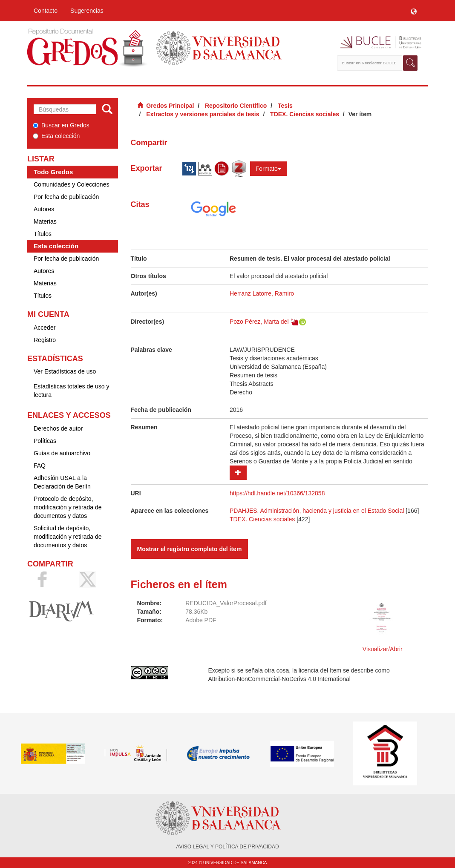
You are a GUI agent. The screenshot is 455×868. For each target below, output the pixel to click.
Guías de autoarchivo (62, 453)
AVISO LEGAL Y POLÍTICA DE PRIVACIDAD (227, 847)
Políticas (45, 441)
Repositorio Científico (236, 106)
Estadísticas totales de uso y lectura (71, 391)
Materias (45, 221)
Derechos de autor (58, 428)
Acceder (45, 328)
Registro (45, 340)
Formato (268, 169)
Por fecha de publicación (66, 197)
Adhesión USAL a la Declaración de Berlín (62, 482)
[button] (414, 11)
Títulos (43, 234)
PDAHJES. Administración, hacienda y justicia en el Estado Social (317, 511)
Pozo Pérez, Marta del (259, 322)
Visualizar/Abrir (383, 649)
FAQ (40, 466)
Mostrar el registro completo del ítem (190, 549)
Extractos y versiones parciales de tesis (203, 114)
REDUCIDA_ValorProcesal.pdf (226, 603)
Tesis (285, 106)
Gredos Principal (170, 106)
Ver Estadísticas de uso (65, 371)
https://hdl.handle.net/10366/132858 (277, 493)
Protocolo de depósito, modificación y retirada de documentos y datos (68, 507)
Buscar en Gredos (61, 125)
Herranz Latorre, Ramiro (262, 293)
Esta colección (56, 136)
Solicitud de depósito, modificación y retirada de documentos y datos (68, 537)
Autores (44, 209)
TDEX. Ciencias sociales (305, 114)
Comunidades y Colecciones (71, 184)
